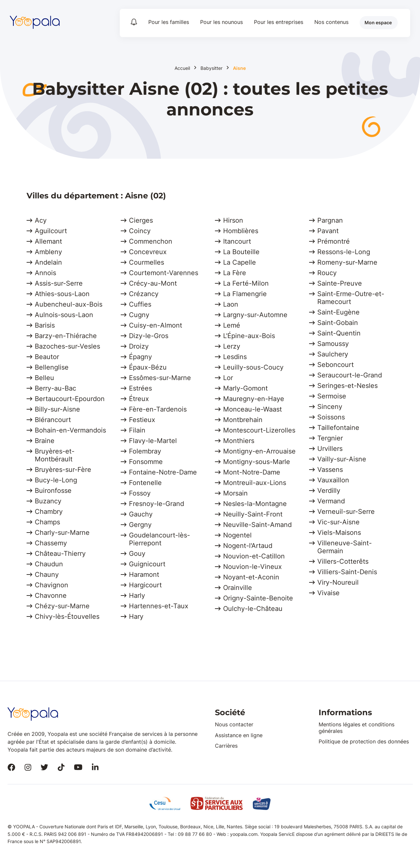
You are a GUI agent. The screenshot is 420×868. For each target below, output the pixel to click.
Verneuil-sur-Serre (346, 512)
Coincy (140, 231)
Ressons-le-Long (344, 252)
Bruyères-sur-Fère (63, 470)
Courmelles (147, 262)
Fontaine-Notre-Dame (163, 472)
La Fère (235, 273)
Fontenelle (145, 483)
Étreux (139, 399)
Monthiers (239, 441)
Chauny (47, 575)
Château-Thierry (60, 554)
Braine (45, 441)
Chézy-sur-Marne (62, 606)
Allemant (48, 241)
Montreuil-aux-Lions (255, 483)
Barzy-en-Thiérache (66, 336)
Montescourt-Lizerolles (259, 430)
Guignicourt (147, 564)
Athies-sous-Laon (62, 294)
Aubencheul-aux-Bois (69, 304)
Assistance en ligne (239, 735)
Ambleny (48, 252)
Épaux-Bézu (148, 367)
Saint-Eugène (338, 312)
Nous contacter (234, 724)
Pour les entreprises (279, 22)
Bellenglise (52, 367)
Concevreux (148, 252)
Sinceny (330, 407)
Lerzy (232, 346)
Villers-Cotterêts (343, 561)
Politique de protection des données (364, 741)
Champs (47, 522)
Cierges (141, 220)
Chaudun (49, 564)
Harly (137, 595)
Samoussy (333, 344)
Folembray (145, 451)
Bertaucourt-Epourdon (70, 399)
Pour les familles (169, 22)
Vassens (330, 470)
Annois (45, 273)
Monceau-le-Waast (252, 409)
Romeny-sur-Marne (347, 262)
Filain (137, 430)
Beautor (47, 357)
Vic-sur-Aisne (338, 522)
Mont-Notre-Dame (252, 472)
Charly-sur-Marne (62, 533)
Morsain (235, 493)
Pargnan (330, 220)
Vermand (331, 501)
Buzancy (48, 501)
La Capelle (240, 262)
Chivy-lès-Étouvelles (67, 616)
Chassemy (51, 543)
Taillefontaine (338, 428)
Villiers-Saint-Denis (347, 572)
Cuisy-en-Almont (156, 325)
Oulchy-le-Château (253, 609)
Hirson (233, 220)
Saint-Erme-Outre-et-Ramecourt (351, 298)
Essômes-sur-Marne (160, 378)
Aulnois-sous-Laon (64, 315)
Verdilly (329, 491)
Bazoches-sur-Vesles (67, 346)
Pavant (328, 231)
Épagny (140, 357)
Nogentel (237, 535)
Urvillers (330, 449)
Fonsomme (146, 462)
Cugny (139, 315)
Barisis (45, 325)
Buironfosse (53, 491)
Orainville (238, 588)
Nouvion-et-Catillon (254, 556)
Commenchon (151, 241)
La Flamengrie (245, 294)
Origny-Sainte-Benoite (258, 598)
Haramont (144, 575)
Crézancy (144, 294)
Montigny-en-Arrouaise (259, 451)
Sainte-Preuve (340, 283)
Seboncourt (336, 365)
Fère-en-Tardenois (158, 409)
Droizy (139, 346)
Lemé (232, 325)
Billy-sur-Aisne (57, 409)
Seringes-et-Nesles (347, 386)
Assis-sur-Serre (59, 283)
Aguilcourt (51, 231)
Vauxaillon (333, 480)
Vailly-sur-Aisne (342, 459)
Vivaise (328, 593)
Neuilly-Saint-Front (253, 514)
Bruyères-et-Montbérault (55, 455)
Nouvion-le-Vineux (252, 567)
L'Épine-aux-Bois (249, 336)
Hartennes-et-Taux (159, 606)
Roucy (327, 273)
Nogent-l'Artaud (248, 546)
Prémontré (334, 241)
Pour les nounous (221, 22)
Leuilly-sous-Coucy (253, 367)
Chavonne (51, 595)
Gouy (137, 554)
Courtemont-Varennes (164, 273)
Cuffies (140, 304)
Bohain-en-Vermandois (70, 430)
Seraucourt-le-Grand (350, 375)
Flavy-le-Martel (153, 441)
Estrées (140, 388)
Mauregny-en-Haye (254, 399)
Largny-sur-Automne (255, 315)
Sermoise (332, 396)
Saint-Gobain (338, 323)
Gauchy (141, 514)
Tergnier (330, 438)
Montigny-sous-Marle (257, 462)
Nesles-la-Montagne (255, 504)
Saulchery (333, 354)
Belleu (44, 378)
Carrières (226, 746)
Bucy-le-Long (56, 480)
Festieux (142, 420)
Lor (228, 378)
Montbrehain (243, 420)
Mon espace (378, 22)
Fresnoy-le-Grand (157, 504)
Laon (231, 304)
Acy (41, 220)
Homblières (241, 231)
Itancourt (237, 241)
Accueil (182, 68)
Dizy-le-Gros (149, 336)
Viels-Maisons (339, 533)
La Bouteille (241, 252)
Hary (136, 616)
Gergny (140, 525)
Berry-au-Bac (55, 388)
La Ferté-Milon (246, 283)
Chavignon (52, 585)
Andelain (48, 262)
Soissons (331, 417)
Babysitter (211, 68)
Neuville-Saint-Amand (257, 525)
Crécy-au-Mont (153, 283)
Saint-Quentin (339, 333)
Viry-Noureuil (338, 582)
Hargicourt (145, 585)
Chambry (49, 512)
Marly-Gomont (245, 388)
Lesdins (235, 357)
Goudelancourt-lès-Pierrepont (159, 539)
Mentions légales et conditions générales (357, 727)
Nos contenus (331, 22)
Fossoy (140, 493)
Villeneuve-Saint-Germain (345, 547)
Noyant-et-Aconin (251, 577)
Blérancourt (53, 420)
